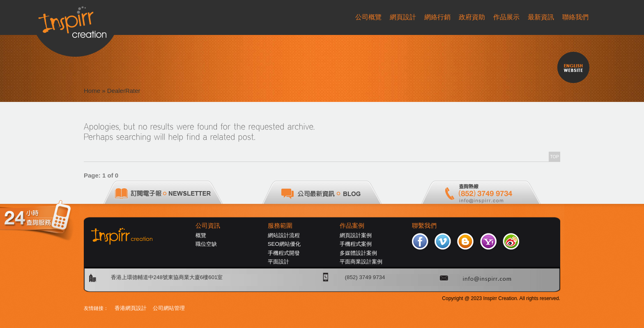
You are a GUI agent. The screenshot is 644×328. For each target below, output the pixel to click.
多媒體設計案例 (358, 253)
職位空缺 (206, 244)
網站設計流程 (284, 235)
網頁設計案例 (356, 235)
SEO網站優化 (284, 244)
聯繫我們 (424, 226)
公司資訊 (208, 226)
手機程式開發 (284, 253)
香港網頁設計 (131, 308)
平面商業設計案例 (361, 262)
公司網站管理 (169, 308)
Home (92, 91)
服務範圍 (280, 226)
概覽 (201, 235)
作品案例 (352, 226)
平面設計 (278, 262)
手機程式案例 (356, 244)
